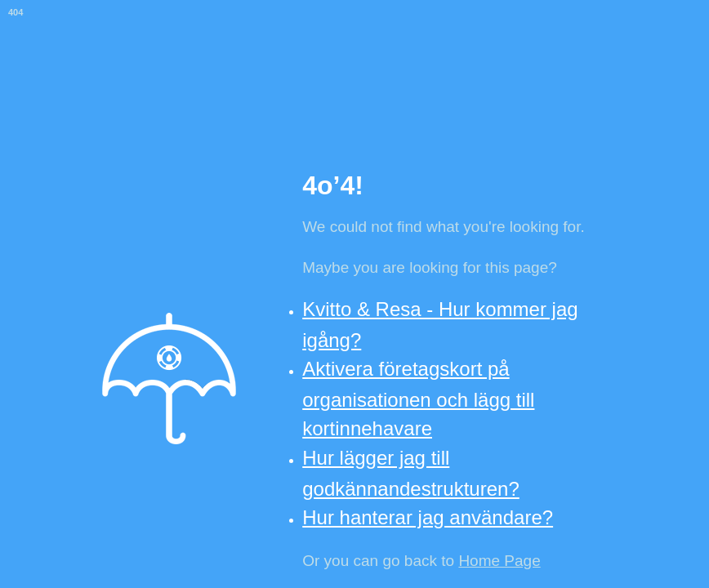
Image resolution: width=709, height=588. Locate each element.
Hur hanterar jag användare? (428, 517)
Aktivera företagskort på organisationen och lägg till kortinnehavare (418, 399)
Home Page (499, 561)
